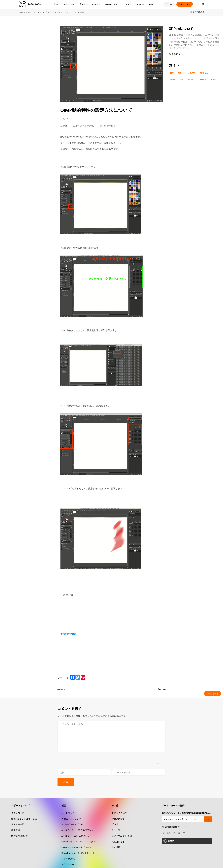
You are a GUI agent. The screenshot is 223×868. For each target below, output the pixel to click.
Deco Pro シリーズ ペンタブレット (78, 842)
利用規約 (15, 830)
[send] (208, 819)
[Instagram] (169, 833)
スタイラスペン (69, 859)
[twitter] (163, 833)
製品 (56, 4)
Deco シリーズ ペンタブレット (76, 847)
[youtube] (184, 833)
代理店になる (118, 842)
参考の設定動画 (68, 634)
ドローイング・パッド (72, 824)
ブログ (48, 12)
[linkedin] (179, 833)
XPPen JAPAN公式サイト (30, 12)
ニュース (116, 830)
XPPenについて (119, 813)
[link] (201, 4)
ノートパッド (68, 813)
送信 (66, 782)
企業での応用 (18, 824)
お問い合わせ (118, 819)
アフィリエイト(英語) (122, 836)
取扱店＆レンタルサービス (24, 819)
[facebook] (174, 833)
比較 (170, 4)
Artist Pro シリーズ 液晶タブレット (78, 830)
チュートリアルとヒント (65, 12)
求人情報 (116, 847)
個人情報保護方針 (20, 836)
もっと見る (176, 54)
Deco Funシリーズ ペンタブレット (78, 853)
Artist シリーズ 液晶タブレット (76, 836)
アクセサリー (68, 864)
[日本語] (187, 841)
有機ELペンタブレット (72, 819)
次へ (162, 689)
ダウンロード (18, 813)
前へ (61, 689)
